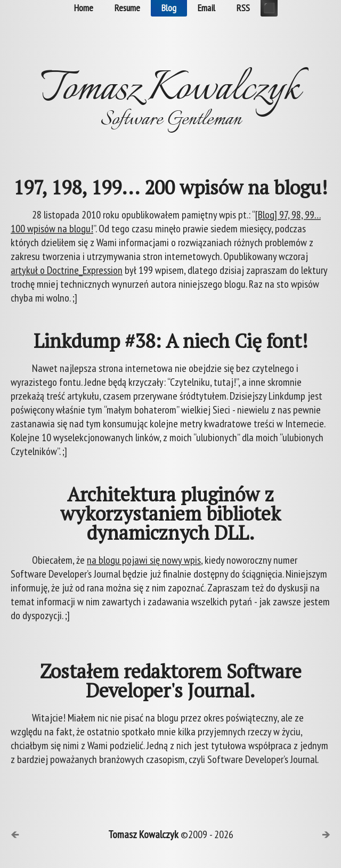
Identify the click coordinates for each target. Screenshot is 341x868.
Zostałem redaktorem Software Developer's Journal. (171, 681)
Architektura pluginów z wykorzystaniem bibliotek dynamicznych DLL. (170, 514)
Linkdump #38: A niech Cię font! (171, 341)
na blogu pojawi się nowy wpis (144, 560)
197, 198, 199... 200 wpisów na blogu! (170, 188)
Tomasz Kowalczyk (143, 834)
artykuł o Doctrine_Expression (67, 270)
